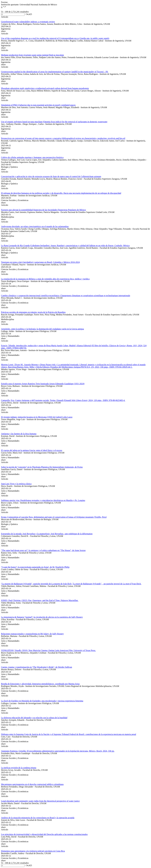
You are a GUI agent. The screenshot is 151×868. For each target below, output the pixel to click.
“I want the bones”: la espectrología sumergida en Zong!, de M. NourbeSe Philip (35, 567)
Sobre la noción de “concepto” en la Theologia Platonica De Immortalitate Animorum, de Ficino (42, 467)
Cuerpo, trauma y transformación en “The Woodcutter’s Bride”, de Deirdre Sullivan (37, 667)
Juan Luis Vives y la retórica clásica (16, 484)
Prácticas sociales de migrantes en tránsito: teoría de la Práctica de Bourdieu (33, 312)
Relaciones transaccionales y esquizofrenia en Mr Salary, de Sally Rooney (32, 634)
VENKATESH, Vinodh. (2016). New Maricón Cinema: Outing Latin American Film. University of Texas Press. (48, 650)
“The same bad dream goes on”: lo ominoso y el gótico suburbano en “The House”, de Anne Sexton (43, 550)
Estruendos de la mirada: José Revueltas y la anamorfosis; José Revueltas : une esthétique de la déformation (47, 534)
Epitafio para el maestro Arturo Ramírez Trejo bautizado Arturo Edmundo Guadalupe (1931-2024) (43, 384)
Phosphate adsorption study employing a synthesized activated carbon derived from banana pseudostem (45, 88)
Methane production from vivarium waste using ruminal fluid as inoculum (32, 55)
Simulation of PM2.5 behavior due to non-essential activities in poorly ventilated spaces (38, 105)
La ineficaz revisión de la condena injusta (19, 768)
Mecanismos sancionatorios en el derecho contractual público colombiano (32, 784)
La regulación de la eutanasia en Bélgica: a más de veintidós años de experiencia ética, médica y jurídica (45, 279)
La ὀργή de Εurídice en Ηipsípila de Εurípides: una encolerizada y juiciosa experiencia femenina (42, 701)
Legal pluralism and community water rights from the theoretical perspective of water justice (40, 801)
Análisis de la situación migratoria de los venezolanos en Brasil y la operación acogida (38, 818)
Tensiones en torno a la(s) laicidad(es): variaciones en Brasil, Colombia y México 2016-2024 (40, 262)
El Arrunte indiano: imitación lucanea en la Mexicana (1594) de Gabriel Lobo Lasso (37, 417)
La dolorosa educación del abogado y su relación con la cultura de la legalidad (34, 718)
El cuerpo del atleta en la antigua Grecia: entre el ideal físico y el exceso (32, 450)
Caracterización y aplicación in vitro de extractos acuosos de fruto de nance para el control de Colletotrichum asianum (51, 176)
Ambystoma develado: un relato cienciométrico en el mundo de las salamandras (35, 226)
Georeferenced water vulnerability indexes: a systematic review (28, 22)
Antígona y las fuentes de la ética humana (19, 434)
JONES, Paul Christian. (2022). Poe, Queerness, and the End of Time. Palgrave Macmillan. (40, 600)
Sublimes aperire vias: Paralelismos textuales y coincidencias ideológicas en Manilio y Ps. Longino (43, 500)
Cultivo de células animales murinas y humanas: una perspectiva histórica (32, 157)
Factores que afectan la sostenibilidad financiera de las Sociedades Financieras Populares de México (44, 210)
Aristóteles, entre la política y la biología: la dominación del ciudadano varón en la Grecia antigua (42, 329)
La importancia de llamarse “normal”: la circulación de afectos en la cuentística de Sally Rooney (42, 617)
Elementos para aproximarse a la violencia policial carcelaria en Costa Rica (33, 851)
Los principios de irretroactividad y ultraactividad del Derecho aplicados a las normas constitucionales (44, 834)
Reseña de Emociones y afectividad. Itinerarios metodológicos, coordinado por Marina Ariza (40, 684)
